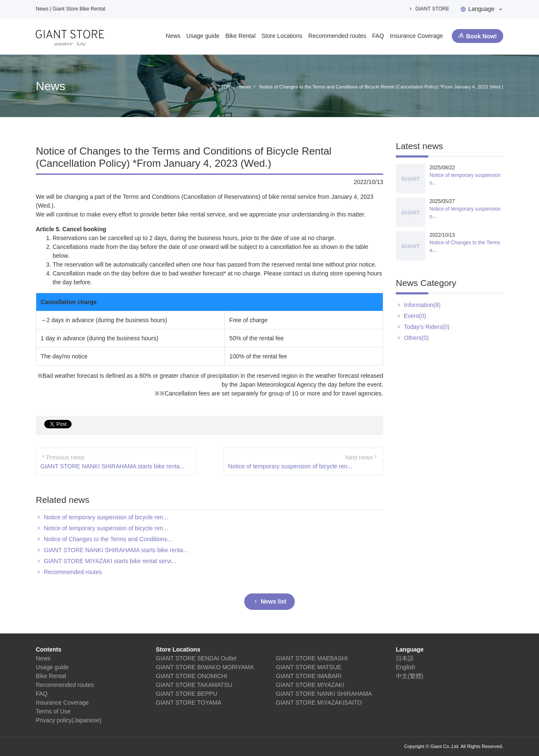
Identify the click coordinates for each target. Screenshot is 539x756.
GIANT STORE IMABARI (309, 676)
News (173, 36)
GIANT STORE (432, 9)
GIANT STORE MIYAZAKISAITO (319, 703)
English (406, 667)
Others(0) (416, 338)
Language (481, 9)
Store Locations (282, 36)
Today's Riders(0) (427, 327)
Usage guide (203, 36)
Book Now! (482, 36)
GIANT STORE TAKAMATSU (194, 685)
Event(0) (415, 316)
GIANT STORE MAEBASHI (312, 658)
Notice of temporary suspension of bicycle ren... (290, 466)
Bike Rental (240, 36)
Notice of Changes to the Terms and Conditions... (108, 539)
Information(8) (422, 305)
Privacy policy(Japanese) (69, 720)
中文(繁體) (410, 676)
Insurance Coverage (416, 36)
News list (274, 601)
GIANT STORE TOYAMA (189, 703)
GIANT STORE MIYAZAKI (310, 685)
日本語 (405, 658)
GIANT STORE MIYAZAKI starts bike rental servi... (110, 561)
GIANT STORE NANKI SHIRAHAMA (324, 694)
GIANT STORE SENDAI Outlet (196, 658)
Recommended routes (337, 36)
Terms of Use (53, 711)
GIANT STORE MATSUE (309, 667)
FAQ (378, 36)
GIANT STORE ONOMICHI (192, 676)
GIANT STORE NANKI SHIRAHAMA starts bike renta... (113, 466)
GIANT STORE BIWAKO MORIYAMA (205, 667)
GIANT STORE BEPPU (187, 694)
